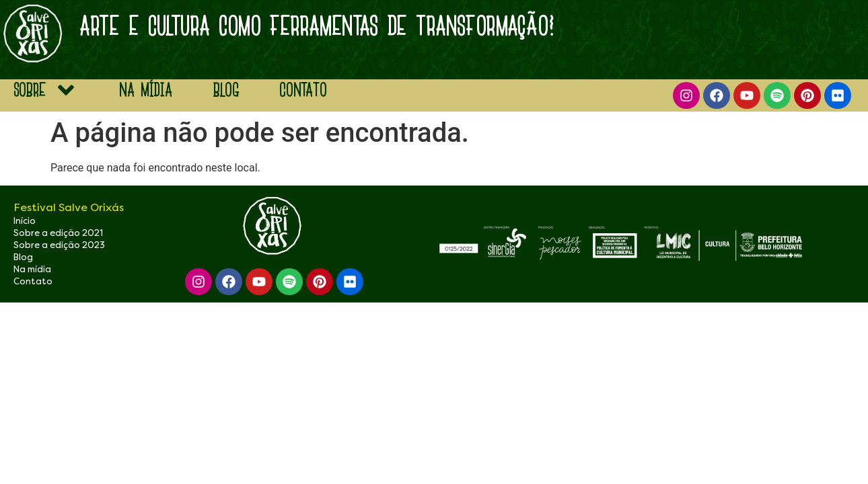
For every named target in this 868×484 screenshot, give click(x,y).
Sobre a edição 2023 (59, 245)
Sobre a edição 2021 (58, 233)
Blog (23, 257)
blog (226, 90)
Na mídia (32, 269)
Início (25, 221)
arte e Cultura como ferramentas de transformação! (317, 26)
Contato (303, 90)
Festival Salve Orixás (69, 207)
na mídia (146, 90)
